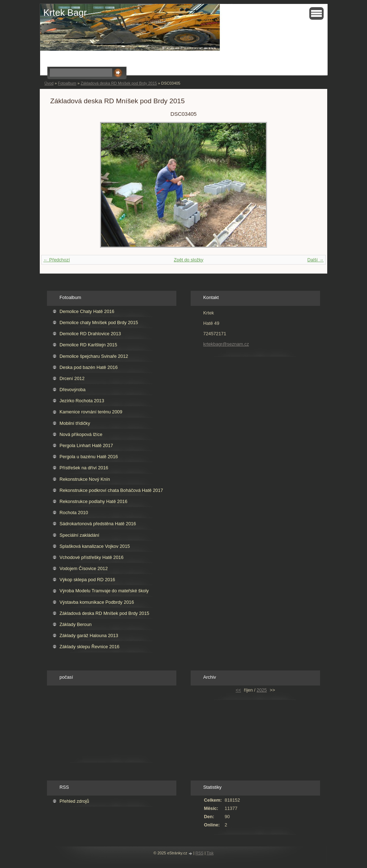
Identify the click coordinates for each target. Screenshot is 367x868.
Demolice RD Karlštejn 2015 (88, 345)
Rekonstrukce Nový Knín (85, 479)
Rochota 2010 (74, 513)
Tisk (210, 853)
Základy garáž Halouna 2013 (89, 635)
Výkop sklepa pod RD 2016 (87, 580)
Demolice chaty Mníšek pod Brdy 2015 (99, 322)
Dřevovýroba (73, 390)
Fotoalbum (67, 83)
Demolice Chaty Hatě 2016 (87, 311)
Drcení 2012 (72, 378)
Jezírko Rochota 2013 (82, 401)
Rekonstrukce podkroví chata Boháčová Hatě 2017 (111, 490)
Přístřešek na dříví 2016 (84, 468)
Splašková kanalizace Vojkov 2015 (95, 546)
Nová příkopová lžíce (81, 434)
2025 (262, 690)
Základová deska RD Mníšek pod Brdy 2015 (119, 83)
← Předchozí (57, 260)
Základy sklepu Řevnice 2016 (89, 647)
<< (239, 690)
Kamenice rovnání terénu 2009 (91, 412)
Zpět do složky (189, 260)
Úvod (49, 83)
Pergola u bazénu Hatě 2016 (89, 457)
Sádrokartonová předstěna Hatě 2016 (98, 524)
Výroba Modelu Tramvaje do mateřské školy (104, 591)
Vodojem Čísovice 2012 (84, 568)
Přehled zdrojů (74, 801)
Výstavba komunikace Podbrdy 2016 (97, 602)
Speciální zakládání (79, 535)
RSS (199, 853)
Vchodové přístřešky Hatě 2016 (92, 557)
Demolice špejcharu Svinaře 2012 (94, 356)
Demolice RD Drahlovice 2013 (90, 334)
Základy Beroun (76, 624)
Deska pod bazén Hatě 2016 (89, 367)
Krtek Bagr (65, 13)
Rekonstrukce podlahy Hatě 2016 (93, 501)
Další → (315, 260)
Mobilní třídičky (75, 423)
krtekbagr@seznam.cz (226, 344)
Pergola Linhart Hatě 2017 (86, 445)
